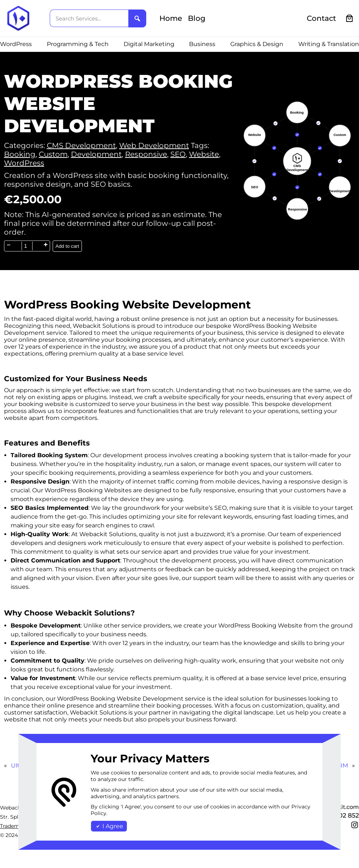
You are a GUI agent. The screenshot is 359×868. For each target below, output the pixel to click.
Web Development (154, 145)
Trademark (14, 826)
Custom (53, 154)
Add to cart (67, 246)
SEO (178, 154)
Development (96, 154)
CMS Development (81, 145)
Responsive (146, 154)
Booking (20, 154)
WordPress (24, 163)
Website (204, 154)
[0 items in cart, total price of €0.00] (350, 18)
